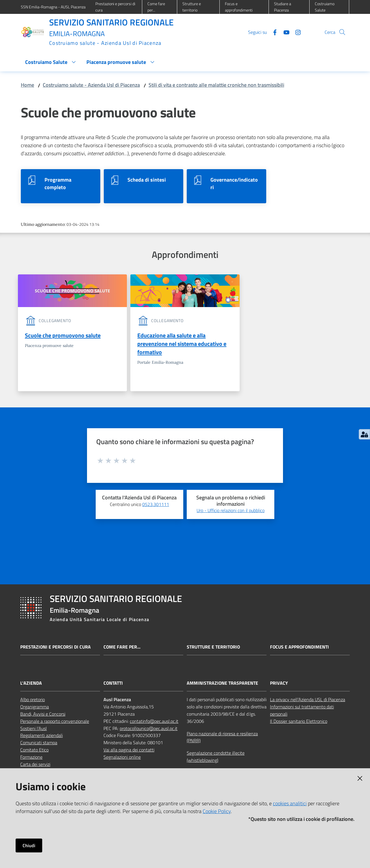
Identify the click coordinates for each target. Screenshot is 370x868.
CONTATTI (113, 684)
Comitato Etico (34, 751)
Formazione (31, 758)
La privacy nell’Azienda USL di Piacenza (308, 700)
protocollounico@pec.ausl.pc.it (149, 729)
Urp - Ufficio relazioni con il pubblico (231, 511)
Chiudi (29, 845)
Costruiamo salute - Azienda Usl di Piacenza (91, 85)
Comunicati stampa (39, 743)
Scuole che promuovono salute (63, 335)
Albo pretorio (33, 700)
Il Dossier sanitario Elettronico (299, 722)
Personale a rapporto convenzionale (55, 722)
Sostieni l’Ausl (34, 729)
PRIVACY (279, 684)
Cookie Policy (217, 811)
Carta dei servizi (35, 765)
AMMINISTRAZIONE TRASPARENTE (222, 684)
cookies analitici (290, 803)
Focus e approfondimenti (299, 648)
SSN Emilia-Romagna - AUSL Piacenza (53, 7)
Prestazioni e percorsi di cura (55, 648)
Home (27, 85)
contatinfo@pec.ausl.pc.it (154, 722)
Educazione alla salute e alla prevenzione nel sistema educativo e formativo (182, 344)
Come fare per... (122, 648)
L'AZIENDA (31, 684)
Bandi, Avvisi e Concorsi (43, 715)
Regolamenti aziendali (41, 736)
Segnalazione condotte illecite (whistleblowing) (216, 757)
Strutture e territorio (213, 648)
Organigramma (35, 708)
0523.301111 (156, 505)
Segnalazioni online (122, 758)
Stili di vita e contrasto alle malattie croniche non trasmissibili (216, 85)
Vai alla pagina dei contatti (129, 751)
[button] (342, 32)
